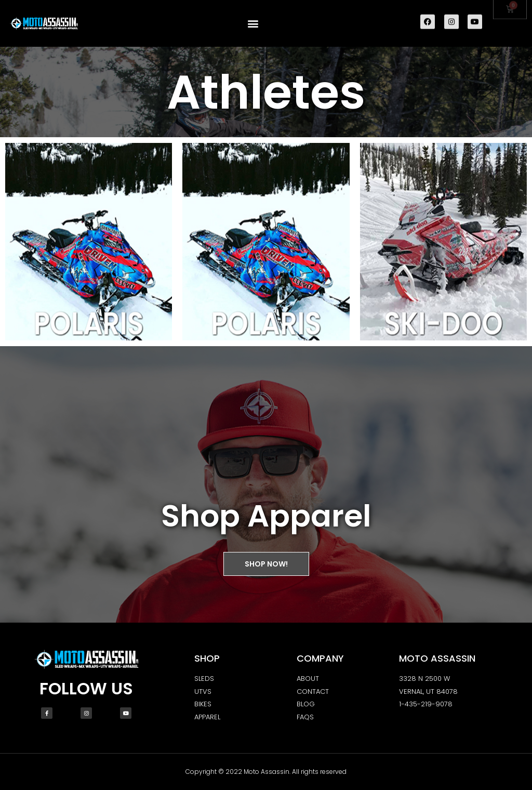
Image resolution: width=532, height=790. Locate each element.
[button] (253, 22)
